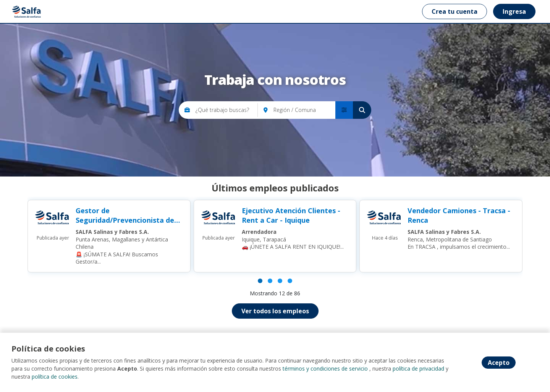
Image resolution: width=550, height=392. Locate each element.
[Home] (27, 11)
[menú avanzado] (344, 110)
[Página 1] (260, 281)
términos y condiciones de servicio (325, 369)
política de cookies (55, 377)
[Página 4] (290, 281)
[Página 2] (270, 281)
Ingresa (514, 11)
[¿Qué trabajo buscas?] (227, 110)
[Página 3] (280, 281)
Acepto (499, 363)
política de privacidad (418, 369)
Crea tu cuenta (455, 11)
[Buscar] (362, 110)
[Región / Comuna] (304, 110)
